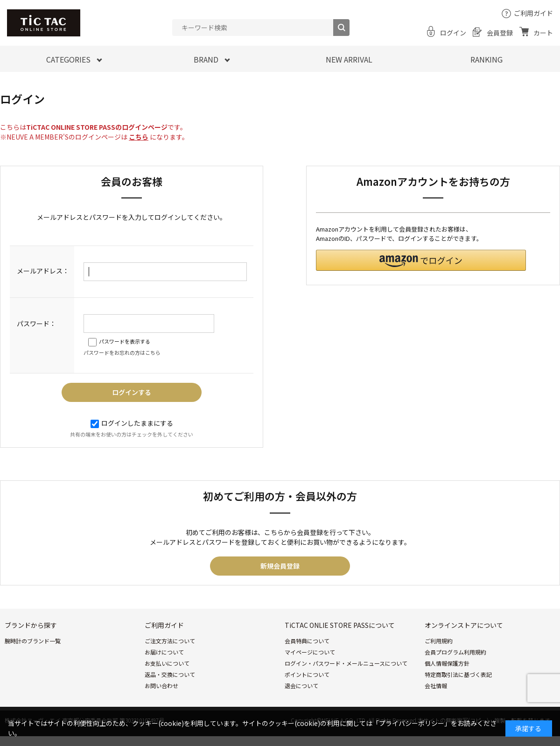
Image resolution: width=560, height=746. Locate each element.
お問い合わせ (161, 686)
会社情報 (436, 686)
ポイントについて (307, 674)
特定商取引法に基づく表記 (458, 674)
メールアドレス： (43, 271)
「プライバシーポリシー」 (412, 723)
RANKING (486, 59)
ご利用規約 (439, 641)
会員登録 (500, 33)
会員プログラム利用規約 (455, 652)
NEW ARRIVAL (349, 59)
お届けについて (164, 652)
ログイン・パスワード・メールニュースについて (346, 663)
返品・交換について (170, 674)
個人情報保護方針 (447, 663)
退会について (301, 686)
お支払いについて (167, 663)
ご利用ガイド (533, 13)
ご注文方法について (170, 641)
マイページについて (310, 652)
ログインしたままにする (132, 423)
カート (543, 33)
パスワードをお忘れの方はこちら (122, 352)
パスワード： (36, 324)
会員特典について (307, 641)
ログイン (453, 33)
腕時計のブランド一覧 (33, 641)
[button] (421, 260)
